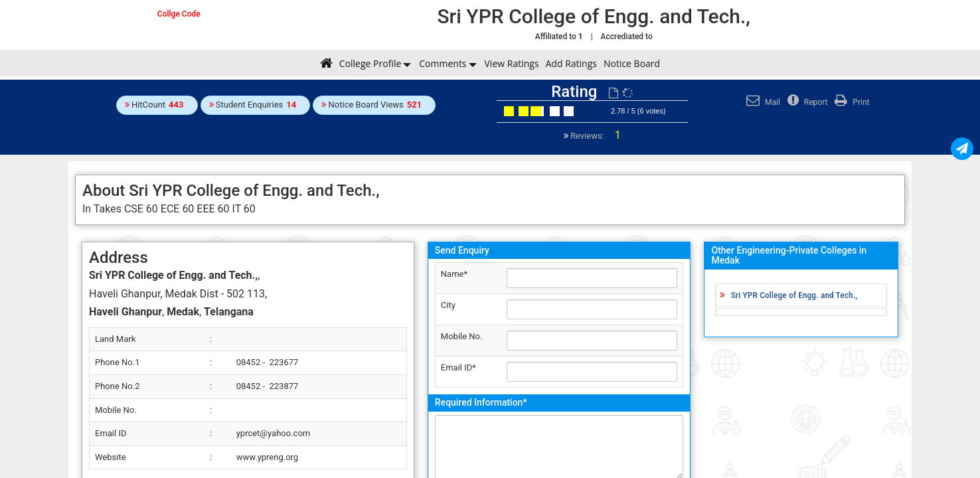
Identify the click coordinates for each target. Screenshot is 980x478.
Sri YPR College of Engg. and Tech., (794, 295)
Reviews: (595, 136)
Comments (443, 63)
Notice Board (632, 63)
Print (850, 102)
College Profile (370, 63)
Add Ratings (571, 63)
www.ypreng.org (267, 457)
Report (806, 102)
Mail (762, 102)
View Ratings (512, 63)
